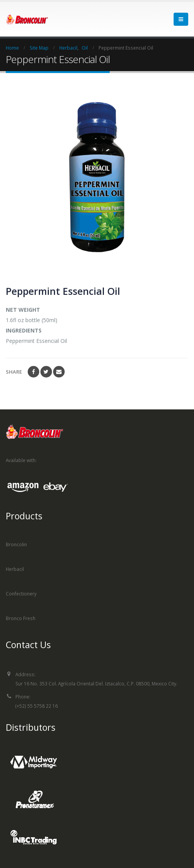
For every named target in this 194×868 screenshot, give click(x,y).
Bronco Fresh (21, 618)
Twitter (46, 372)
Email (59, 372)
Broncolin (16, 544)
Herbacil (15, 569)
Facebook (33, 372)
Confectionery (21, 594)
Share (14, 372)
